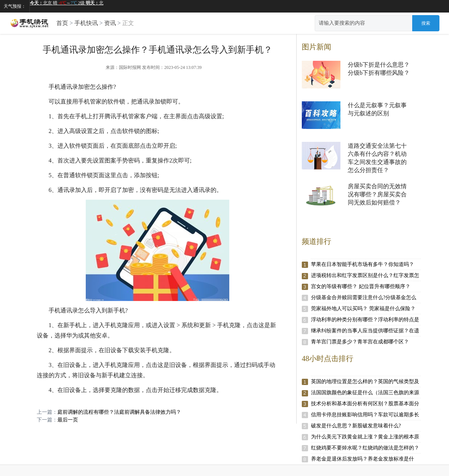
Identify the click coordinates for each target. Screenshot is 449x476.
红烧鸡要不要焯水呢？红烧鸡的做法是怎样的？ (365, 448)
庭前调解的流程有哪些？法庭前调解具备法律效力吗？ (119, 412)
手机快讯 (86, 23)
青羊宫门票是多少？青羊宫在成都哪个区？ (360, 342)
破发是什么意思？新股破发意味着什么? (356, 426)
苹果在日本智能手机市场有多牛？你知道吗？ (363, 264)
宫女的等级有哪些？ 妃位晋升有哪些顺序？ (361, 286)
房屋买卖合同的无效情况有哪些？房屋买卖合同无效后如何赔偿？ (377, 194)
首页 (62, 23)
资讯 (110, 23)
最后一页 (68, 420)
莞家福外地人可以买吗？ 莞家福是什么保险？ (363, 309)
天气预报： (15, 6)
